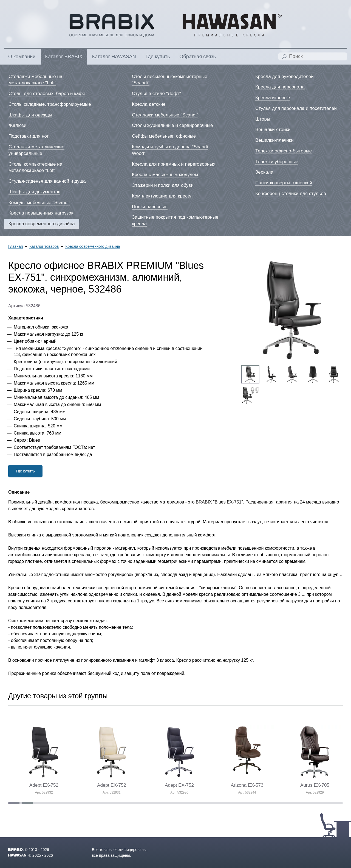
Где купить (25, 471)
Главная (15, 247)
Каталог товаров (44, 247)
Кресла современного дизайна (93, 247)
